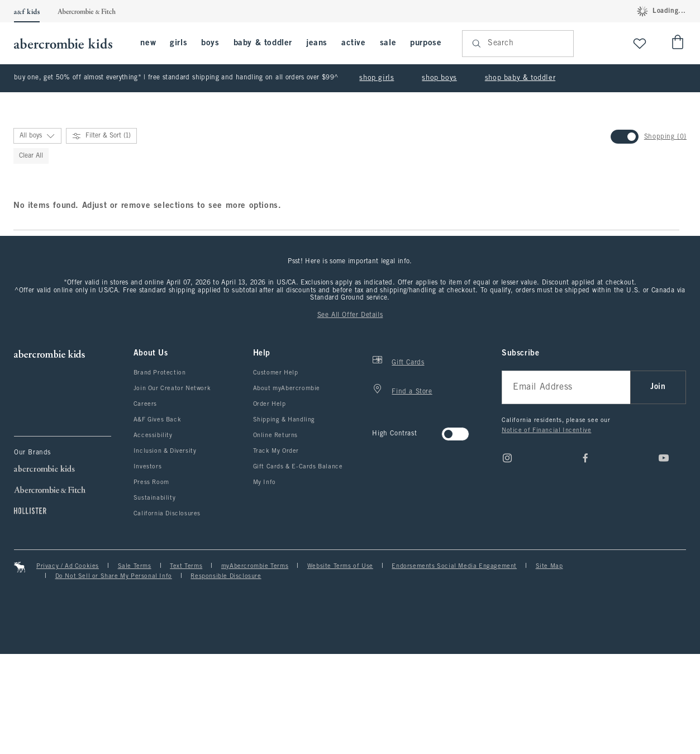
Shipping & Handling (284, 520)
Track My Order (276, 551)
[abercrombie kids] (69, 43)
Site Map (549, 666)
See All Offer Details (350, 415)
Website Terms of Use (340, 666)
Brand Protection (160, 473)
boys (210, 43)
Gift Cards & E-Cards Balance (298, 567)
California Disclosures (167, 614)
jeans (317, 43)
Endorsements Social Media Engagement (454, 666)
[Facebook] (585, 558)
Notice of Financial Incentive (546, 530)
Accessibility (153, 535)
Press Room (151, 582)
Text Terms (186, 666)
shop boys (439, 78)
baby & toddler (263, 43)
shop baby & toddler (520, 78)
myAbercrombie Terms (255, 666)
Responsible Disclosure (226, 676)
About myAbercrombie (287, 489)
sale (388, 43)
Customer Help (276, 473)
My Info (265, 582)
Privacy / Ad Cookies (68, 666)
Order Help (270, 504)
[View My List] (640, 43)
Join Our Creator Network (172, 489)
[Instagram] (507, 558)
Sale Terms (135, 666)
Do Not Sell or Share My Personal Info (114, 676)
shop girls (377, 78)
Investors (147, 567)
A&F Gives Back (157, 520)
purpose (426, 43)
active (354, 43)
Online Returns (275, 535)
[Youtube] (664, 558)
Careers (145, 504)
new (148, 43)
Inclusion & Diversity (165, 551)
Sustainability (154, 598)
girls (178, 43)
